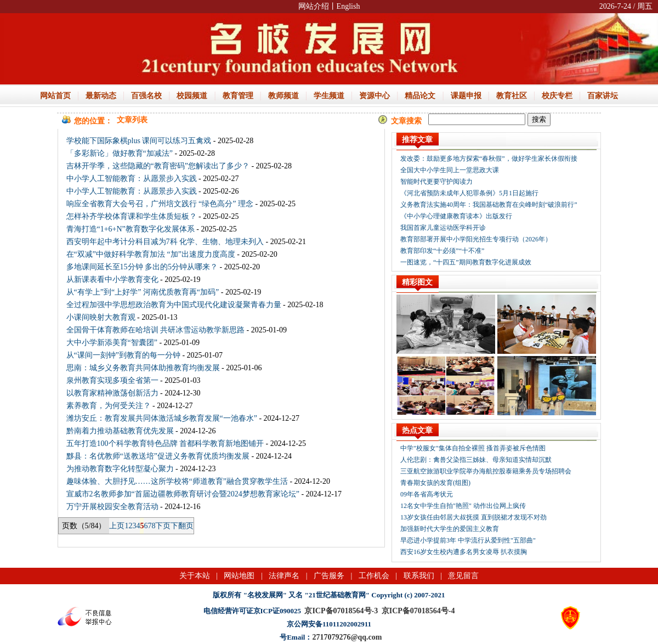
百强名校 (146, 96)
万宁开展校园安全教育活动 (112, 507)
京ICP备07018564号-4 (418, 611)
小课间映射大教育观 (101, 317)
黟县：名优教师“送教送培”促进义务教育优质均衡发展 (158, 456)
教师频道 (283, 96)
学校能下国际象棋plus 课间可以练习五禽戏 (139, 141)
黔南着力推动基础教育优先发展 (120, 431)
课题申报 (466, 96)
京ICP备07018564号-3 (341, 611)
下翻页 (182, 526)
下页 (163, 526)
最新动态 (101, 96)
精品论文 (420, 96)
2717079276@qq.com (347, 637)
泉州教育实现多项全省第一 (112, 380)
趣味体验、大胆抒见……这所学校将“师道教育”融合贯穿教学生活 (177, 481)
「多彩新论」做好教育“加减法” (120, 153)
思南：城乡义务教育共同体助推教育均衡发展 (143, 368)
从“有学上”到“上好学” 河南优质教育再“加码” (143, 292)
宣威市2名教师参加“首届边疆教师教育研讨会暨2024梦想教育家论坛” (183, 494)
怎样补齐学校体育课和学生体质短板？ (132, 216)
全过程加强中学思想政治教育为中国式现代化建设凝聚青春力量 (174, 305)
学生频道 (329, 96)
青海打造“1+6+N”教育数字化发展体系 (131, 229)
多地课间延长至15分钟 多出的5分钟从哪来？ (142, 267)
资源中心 (375, 96)
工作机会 (374, 576)
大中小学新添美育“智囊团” (112, 343)
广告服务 (329, 576)
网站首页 (55, 96)
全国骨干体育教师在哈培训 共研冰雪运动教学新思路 (156, 330)
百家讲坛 (603, 96)
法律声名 (284, 576)
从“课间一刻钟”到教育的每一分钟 (123, 355)
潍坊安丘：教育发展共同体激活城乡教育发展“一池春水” (162, 418)
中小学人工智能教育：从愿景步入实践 (132, 179)
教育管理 (238, 96)
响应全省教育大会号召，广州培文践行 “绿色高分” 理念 (160, 204)
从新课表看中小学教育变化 (112, 279)
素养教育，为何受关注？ (109, 406)
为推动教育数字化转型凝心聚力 (120, 469)
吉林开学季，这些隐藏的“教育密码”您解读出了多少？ (158, 166)
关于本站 (195, 576)
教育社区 (512, 96)
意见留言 (463, 576)
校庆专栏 (557, 96)
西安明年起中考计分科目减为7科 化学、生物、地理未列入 (165, 242)
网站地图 (239, 576)
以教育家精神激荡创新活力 (112, 393)
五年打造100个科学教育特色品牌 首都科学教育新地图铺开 (165, 444)
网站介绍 (314, 6)
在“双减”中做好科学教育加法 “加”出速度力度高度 (151, 254)
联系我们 (419, 576)
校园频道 (192, 96)
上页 (117, 526)
